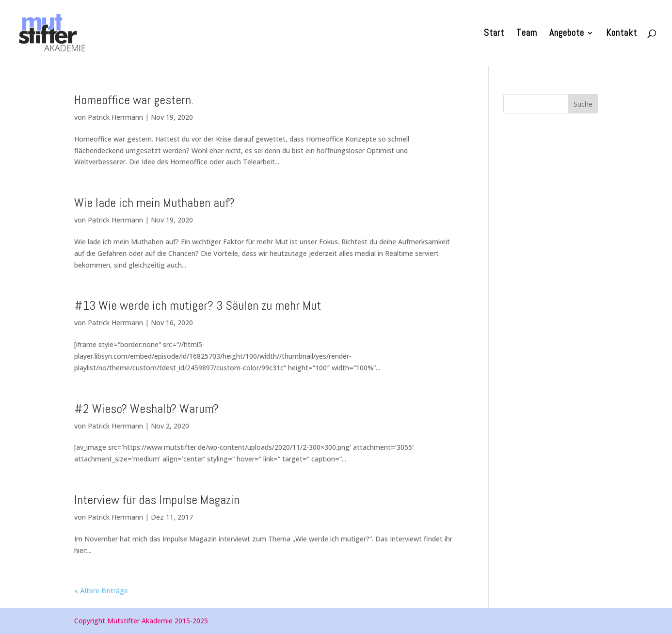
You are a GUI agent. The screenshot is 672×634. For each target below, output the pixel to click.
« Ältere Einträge (101, 591)
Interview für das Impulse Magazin (157, 500)
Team (527, 34)
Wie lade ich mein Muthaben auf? (154, 203)
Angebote (567, 34)
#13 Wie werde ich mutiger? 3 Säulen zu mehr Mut (198, 306)
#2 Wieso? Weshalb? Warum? (146, 409)
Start (494, 34)
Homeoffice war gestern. (134, 100)
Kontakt (622, 34)
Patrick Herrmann (115, 117)
